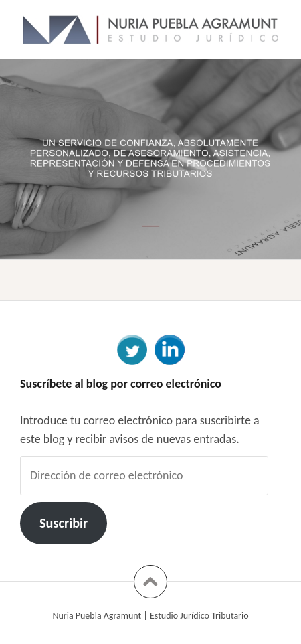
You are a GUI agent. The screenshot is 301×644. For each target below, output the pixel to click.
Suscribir (64, 523)
